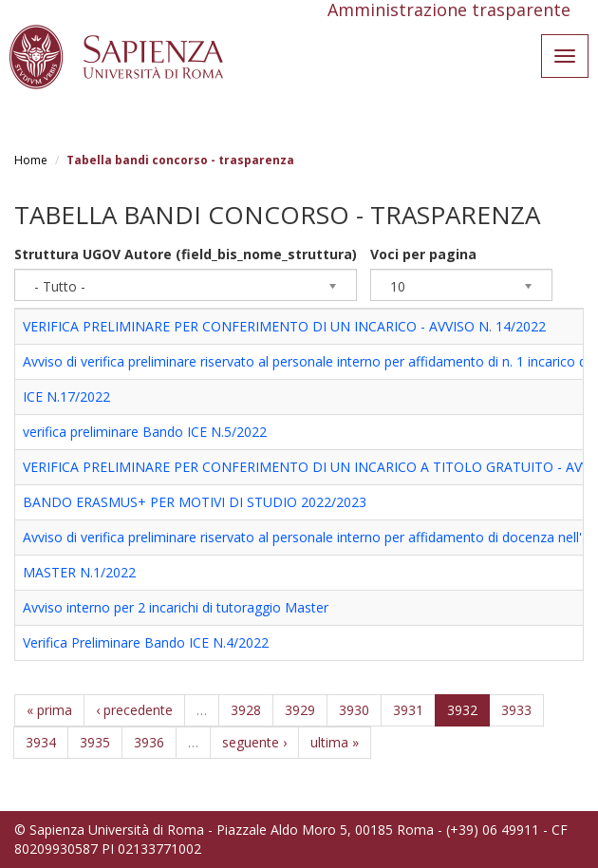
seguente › (254, 742)
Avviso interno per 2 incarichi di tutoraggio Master (176, 607)
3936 (149, 742)
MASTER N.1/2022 (79, 572)
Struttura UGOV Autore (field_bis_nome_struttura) (186, 254)
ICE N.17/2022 (66, 396)
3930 (354, 710)
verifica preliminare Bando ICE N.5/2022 (145, 432)
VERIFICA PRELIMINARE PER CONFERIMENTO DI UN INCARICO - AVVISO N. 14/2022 (284, 326)
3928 (246, 710)
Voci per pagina (423, 254)
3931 (408, 710)
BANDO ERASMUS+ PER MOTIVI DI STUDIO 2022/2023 (195, 502)
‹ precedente (134, 710)
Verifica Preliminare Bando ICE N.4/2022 (146, 642)
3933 (516, 710)
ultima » (335, 742)
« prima (49, 710)
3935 (95, 742)
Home (31, 160)
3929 (300, 710)
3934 (41, 742)
